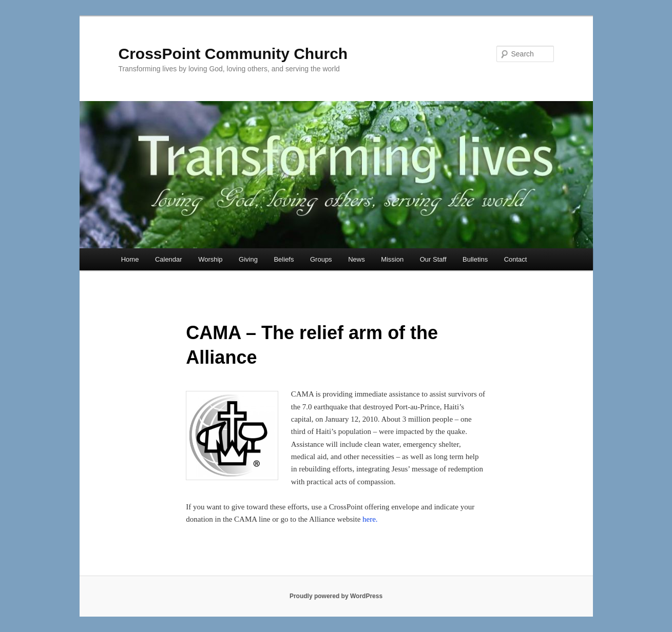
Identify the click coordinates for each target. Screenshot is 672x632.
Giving (248, 259)
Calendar (169, 259)
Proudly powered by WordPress (336, 596)
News (357, 259)
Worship (210, 259)
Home (130, 259)
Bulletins (475, 259)
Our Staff (433, 259)
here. (370, 519)
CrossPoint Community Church (233, 54)
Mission (392, 259)
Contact (516, 259)
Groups (321, 259)
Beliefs (284, 259)
